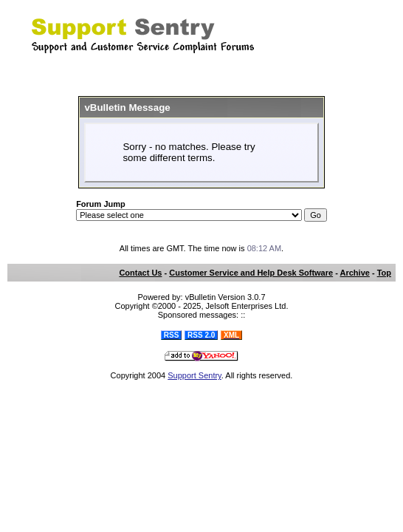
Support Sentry (194, 375)
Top (384, 273)
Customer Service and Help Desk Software (251, 273)
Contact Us (140, 273)
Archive (355, 273)
